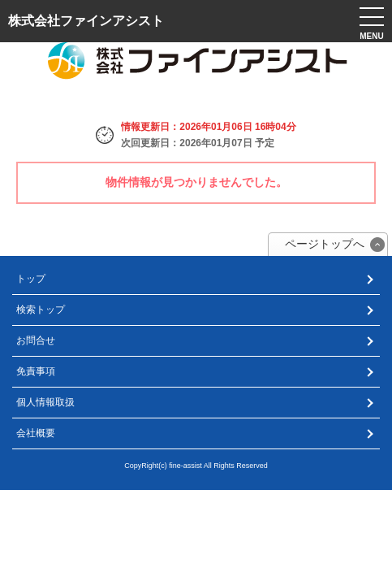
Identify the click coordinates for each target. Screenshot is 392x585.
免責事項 (36, 371)
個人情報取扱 (45, 402)
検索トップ (41, 310)
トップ (31, 279)
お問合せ (36, 340)
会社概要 (36, 433)
